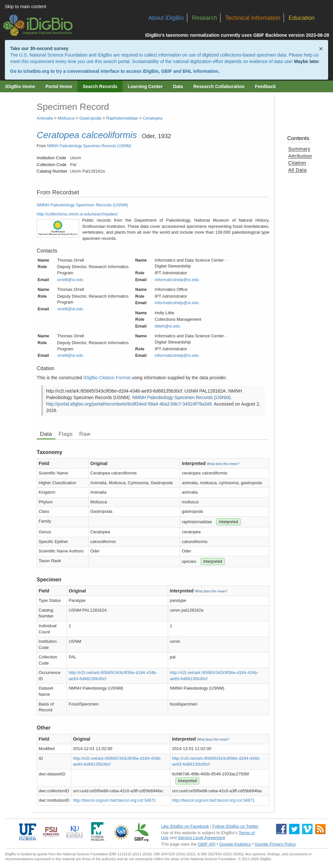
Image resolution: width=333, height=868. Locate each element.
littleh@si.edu (167, 326)
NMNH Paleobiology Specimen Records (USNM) (89, 146)
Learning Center (145, 86)
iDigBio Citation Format (107, 378)
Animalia (45, 118)
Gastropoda (90, 118)
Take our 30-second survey (39, 48)
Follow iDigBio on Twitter (235, 826)
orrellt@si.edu (70, 280)
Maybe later (306, 61)
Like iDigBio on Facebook (185, 826)
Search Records (100, 86)
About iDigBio (166, 18)
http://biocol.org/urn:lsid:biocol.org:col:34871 (114, 800)
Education (301, 18)
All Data (297, 170)
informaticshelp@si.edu (177, 280)
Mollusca (66, 118)
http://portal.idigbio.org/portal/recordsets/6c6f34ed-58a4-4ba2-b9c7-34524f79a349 (129, 404)
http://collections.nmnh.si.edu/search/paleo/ (77, 214)
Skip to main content (26, 6)
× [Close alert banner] (321, 49)
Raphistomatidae (122, 118)
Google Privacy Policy (275, 844)
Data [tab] (46, 434)
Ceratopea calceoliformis (87, 135)
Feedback (266, 86)
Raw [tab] (85, 434)
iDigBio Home (20, 86)
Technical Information (253, 18)
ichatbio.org (36, 71)
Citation (297, 163)
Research (204, 18)
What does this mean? (223, 464)
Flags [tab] (66, 434)
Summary (299, 149)
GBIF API (206, 844)
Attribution (300, 156)
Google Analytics (235, 844)
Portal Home (59, 86)
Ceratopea (153, 118)
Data (178, 86)
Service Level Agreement (201, 838)
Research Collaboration (219, 86)
